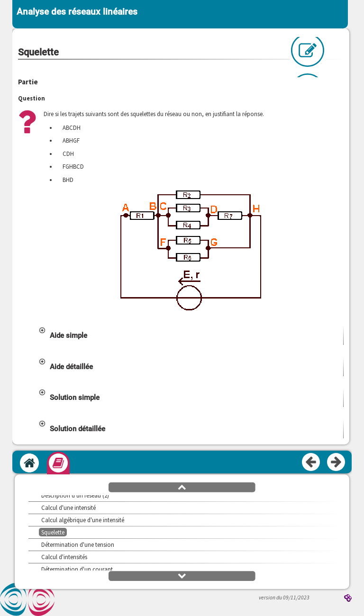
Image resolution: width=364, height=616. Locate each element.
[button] (191, 335)
